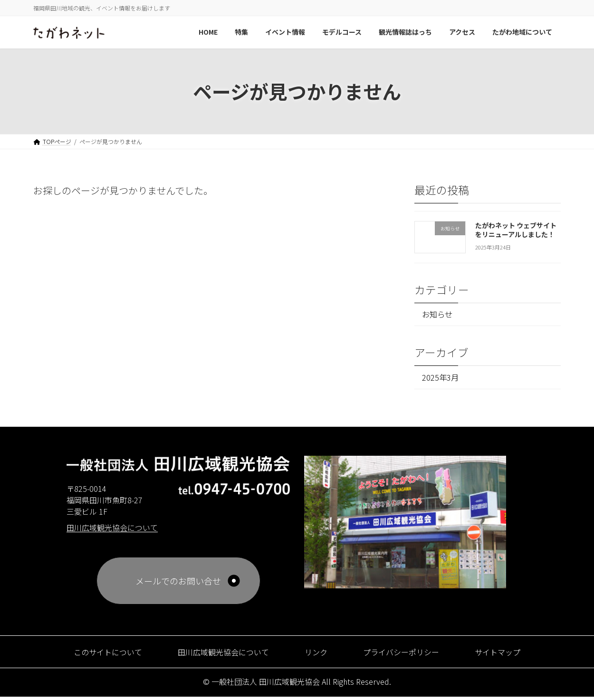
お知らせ (440, 315)
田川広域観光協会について (218, 655)
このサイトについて (93, 655)
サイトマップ (513, 655)
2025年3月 (442, 379)
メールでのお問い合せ (178, 584)
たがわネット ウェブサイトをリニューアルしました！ (516, 230)
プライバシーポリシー (409, 655)
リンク (318, 655)
